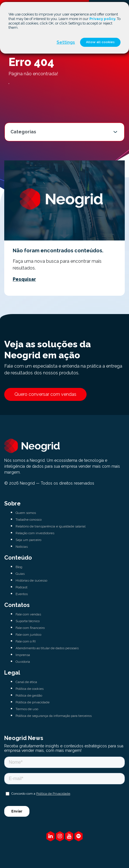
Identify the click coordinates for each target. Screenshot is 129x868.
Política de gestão (29, 695)
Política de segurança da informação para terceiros (54, 716)
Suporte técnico (28, 621)
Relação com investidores (35, 533)
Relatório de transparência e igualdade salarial (50, 526)
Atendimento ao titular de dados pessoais (47, 648)
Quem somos (26, 513)
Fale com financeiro (30, 628)
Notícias (22, 547)
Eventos (22, 594)
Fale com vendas (28, 614)
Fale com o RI (26, 641)
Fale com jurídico (28, 635)
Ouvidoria (23, 662)
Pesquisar (24, 279)
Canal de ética (26, 682)
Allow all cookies (100, 42)
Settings (66, 42)
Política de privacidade (33, 702)
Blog (19, 567)
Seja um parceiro (28, 540)
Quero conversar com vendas (45, 394)
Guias (20, 574)
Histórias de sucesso (31, 580)
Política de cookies (30, 689)
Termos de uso (27, 709)
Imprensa (23, 655)
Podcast (21, 587)
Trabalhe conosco (29, 520)
